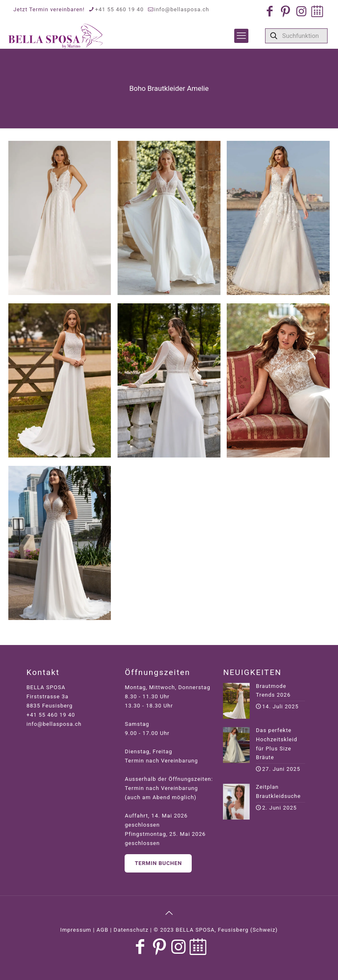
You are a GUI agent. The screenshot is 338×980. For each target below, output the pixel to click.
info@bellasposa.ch (54, 724)
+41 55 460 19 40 (51, 715)
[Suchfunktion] (296, 36)
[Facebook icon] (270, 11)
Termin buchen (158, 863)
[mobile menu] (241, 36)
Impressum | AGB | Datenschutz (104, 930)
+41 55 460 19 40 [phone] (119, 9)
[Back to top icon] (169, 913)
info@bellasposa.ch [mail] (182, 9)
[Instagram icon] (301, 11)
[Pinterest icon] (285, 11)
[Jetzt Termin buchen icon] (317, 11)
